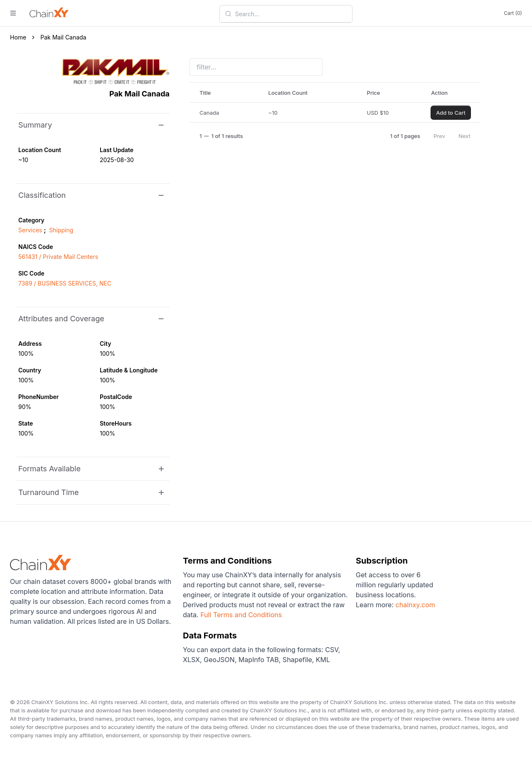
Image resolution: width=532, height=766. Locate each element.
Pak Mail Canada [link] (63, 37)
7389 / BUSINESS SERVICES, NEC (65, 283)
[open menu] (13, 13)
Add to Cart (451, 113)
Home (18, 37)
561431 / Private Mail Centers (58, 257)
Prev (439, 136)
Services (30, 230)
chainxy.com (414, 605)
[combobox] (291, 14)
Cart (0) (513, 13)
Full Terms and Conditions (241, 615)
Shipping (61, 230)
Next (464, 136)
